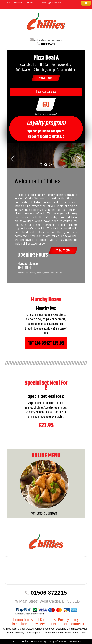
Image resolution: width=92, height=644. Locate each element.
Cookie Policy (17, 624)
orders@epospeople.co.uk (48, 40)
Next (79, 159)
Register (57, 3)
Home (18, 620)
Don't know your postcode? (46, 114)
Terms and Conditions (40, 620)
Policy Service (39, 624)
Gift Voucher (31, 3)
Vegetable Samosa (44, 513)
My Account (19, 3)
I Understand (74, 642)
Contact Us (77, 624)
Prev (13, 159)
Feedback (9, 3)
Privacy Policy (68, 620)
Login (49, 3)
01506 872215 (48, 44)
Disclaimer (59, 624)
